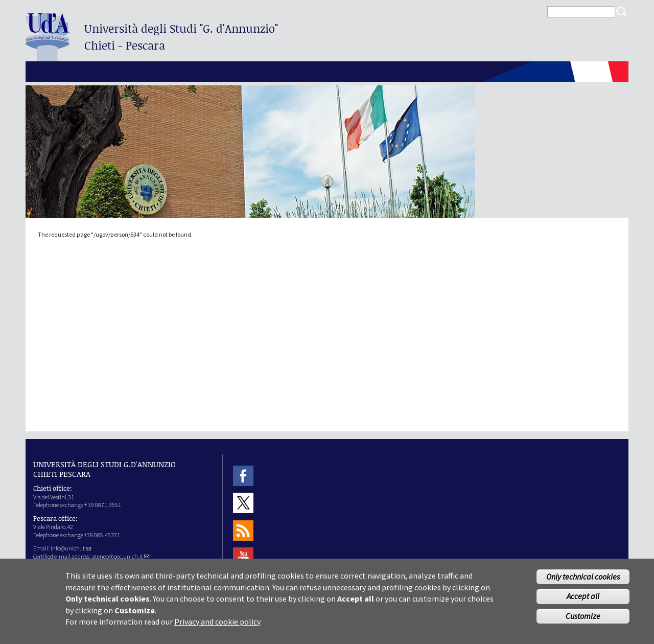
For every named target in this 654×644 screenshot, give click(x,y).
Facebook (243, 476)
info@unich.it (71, 548)
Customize (583, 621)
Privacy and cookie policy (217, 627)
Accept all (583, 601)
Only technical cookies (583, 581)
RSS (243, 530)
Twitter (243, 503)
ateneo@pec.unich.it (121, 556)
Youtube (243, 557)
